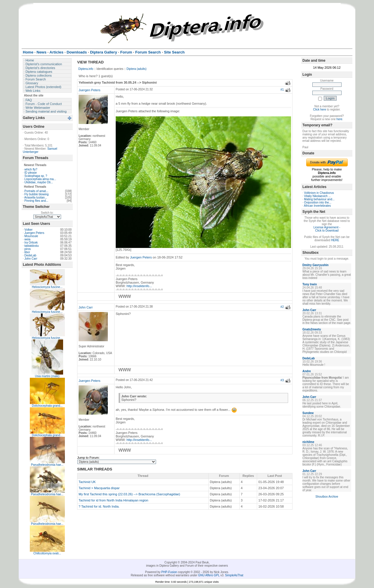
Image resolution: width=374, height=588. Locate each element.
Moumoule (31, 236)
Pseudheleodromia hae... (47, 465)
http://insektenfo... (139, 286)
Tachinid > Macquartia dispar (99, 488)
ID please (31, 173)
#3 (282, 380)
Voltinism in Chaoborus (319, 193)
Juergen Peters (34, 233)
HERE (335, 240)
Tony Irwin (310, 284)
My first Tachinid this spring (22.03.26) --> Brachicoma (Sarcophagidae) (129, 494)
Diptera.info (86, 69)
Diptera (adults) (136, 69)
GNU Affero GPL (209, 575)
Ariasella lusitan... (36, 198)
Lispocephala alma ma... (40, 179)
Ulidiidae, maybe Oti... (39, 182)
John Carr (31, 259)
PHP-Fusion (169, 572)
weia (28, 239)
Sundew (308, 413)
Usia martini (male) (47, 376)
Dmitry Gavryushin (315, 265)
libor (27, 252)
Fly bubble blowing (37, 194)
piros (28, 249)
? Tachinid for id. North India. (99, 506)
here (340, 119)
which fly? (31, 169)
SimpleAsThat (234, 575)
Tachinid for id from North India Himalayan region (113, 500)
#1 (282, 90)
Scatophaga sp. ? (36, 176)
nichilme (308, 442)
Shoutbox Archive (327, 497)
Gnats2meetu (312, 329)
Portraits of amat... (37, 191)
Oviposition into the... (318, 202)
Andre (307, 371)
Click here (320, 110)
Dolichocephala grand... (47, 406)
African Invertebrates (317, 206)
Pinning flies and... (37, 201)
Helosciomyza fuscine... (47, 287)
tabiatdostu (32, 246)
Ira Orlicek (31, 243)
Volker (29, 230)
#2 (282, 307)
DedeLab (31, 255)
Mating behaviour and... (320, 199)
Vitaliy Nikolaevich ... (318, 196)
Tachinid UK (87, 482)
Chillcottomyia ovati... (47, 553)
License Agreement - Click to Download (327, 229)
